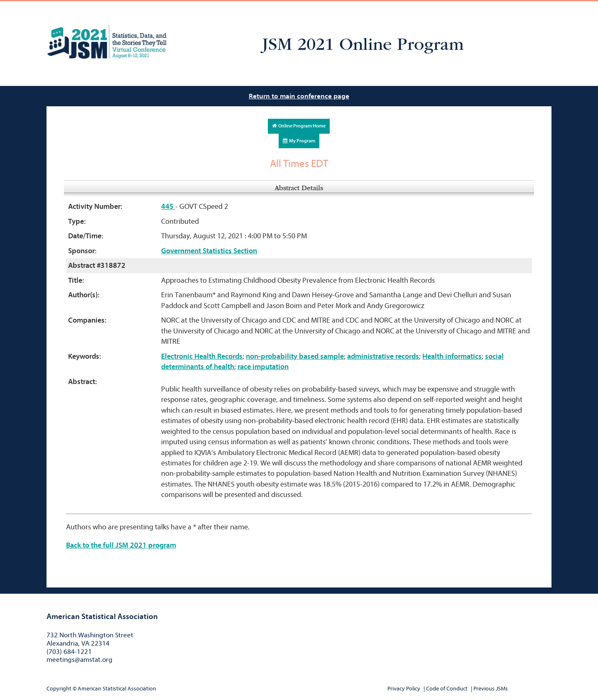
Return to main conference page (299, 96)
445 (168, 207)
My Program (299, 141)
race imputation (263, 367)
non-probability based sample (295, 356)
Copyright (59, 689)
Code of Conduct (447, 689)
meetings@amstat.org (80, 660)
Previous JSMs (491, 689)
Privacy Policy (404, 689)
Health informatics (452, 356)
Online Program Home (299, 126)
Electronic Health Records (202, 356)
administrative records (383, 356)
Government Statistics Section (209, 251)
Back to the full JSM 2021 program (121, 545)
